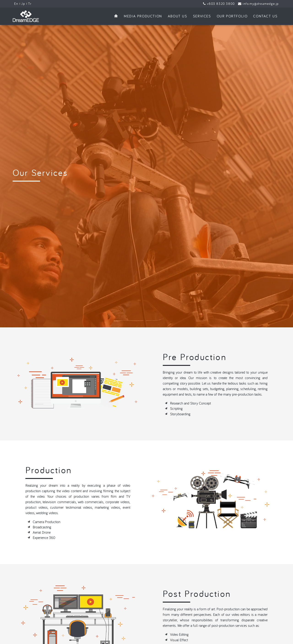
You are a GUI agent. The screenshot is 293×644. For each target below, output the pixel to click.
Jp (23, 4)
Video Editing (179, 598)
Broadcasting (42, 491)
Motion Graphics (182, 609)
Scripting (176, 372)
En (16, 4)
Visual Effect (179, 604)
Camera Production (47, 486)
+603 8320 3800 (219, 4)
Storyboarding (180, 378)
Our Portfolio (232, 16)
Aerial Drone (42, 496)
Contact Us (265, 16)
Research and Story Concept (190, 367)
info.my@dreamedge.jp (258, 4)
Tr (30, 4)
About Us (178, 16)
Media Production (143, 16)
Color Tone (178, 614)
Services (202, 16)
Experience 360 (44, 502)
